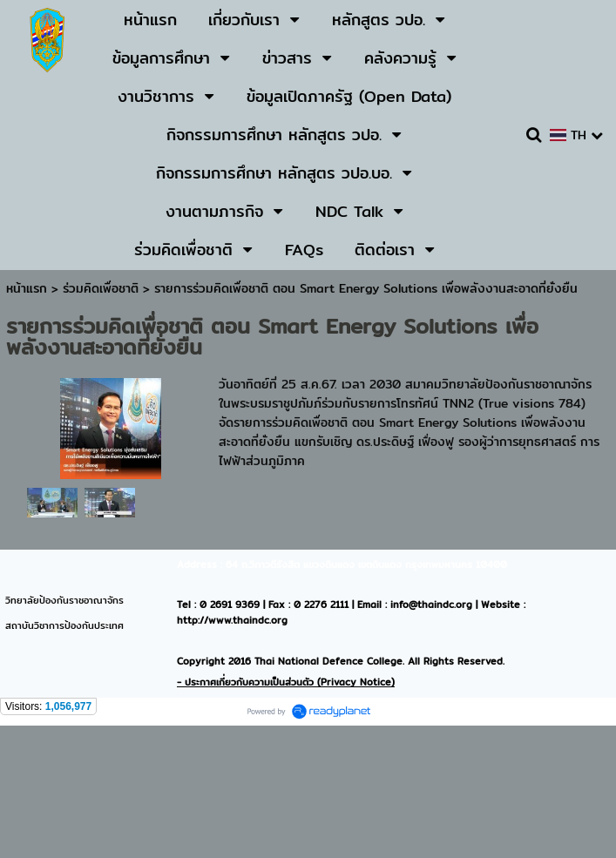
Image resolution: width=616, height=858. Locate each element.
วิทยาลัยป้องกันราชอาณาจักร (64, 600)
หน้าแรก (27, 288)
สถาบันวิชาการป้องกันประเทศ (64, 625)
